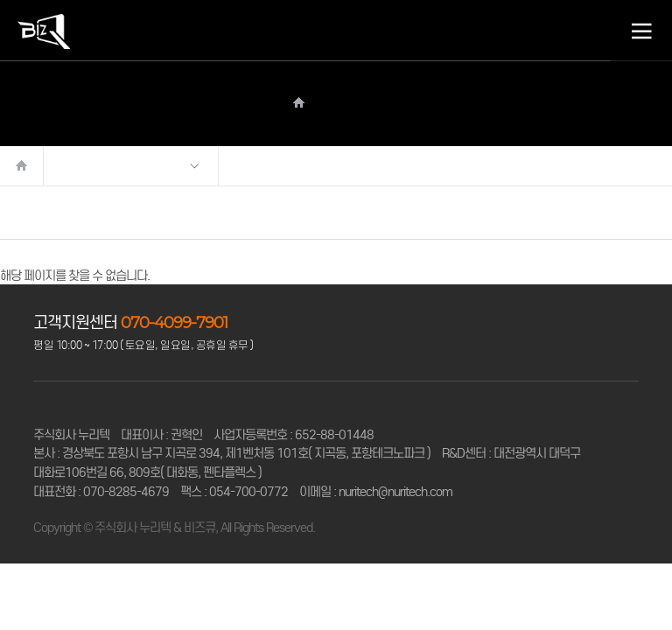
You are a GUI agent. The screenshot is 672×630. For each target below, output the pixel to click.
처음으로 (22, 166)
